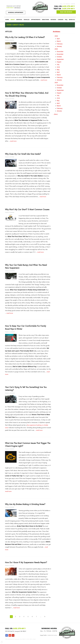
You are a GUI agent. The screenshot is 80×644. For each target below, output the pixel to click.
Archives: (57, 32)
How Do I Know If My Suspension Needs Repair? (26, 563)
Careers (61, 20)
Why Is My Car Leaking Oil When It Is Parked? (25, 37)
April (58, 39)
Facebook (7, 635)
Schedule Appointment (16, 13)
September (60, 59)
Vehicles (27, 20)
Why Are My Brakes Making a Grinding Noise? (25, 504)
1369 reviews (17, 8)
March (59, 41)
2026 (56, 36)
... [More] (55, 114)
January (59, 46)
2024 (56, 83)
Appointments (36, 20)
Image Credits (43, 635)
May (58, 70)
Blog (22, 25)
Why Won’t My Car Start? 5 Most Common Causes (27, 210)
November (60, 54)
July (58, 64)
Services (19, 20)
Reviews (53, 20)
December (60, 52)
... (41, 617)
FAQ (66, 20)
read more (44, 80)
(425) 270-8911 (69, 9)
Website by (52, 635)
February (60, 44)
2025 (56, 49)
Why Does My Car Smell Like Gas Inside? (23, 154)
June (58, 67)
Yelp (13, 635)
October (59, 57)
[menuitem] (7, 20)
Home (7, 20)
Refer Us (72, 20)
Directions (45, 20)
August (59, 62)
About (13, 20)
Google (66, 12)
